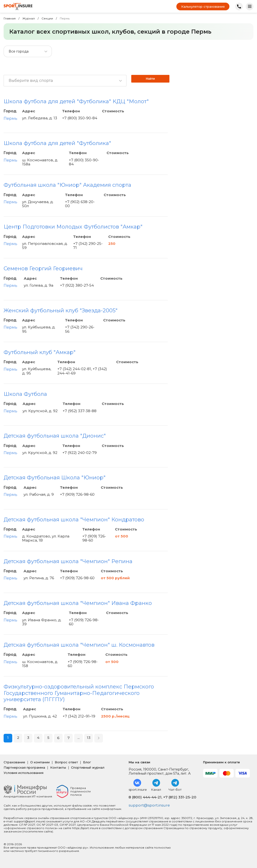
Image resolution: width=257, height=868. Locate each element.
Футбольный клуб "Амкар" (40, 352)
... (79, 738)
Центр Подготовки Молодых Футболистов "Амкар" (73, 227)
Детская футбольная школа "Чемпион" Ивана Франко (78, 603)
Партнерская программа (24, 767)
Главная (10, 18)
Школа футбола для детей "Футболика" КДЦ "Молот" (76, 101)
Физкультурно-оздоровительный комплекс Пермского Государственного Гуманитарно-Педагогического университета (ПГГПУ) (79, 693)
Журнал (29, 18)
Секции (47, 18)
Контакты (58, 767)
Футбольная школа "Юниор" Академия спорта (67, 185)
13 (89, 738)
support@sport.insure (150, 805)
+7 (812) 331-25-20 (180, 797)
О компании (40, 762)
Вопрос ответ (66, 762)
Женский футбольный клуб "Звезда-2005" (61, 310)
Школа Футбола (25, 394)
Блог (87, 762)
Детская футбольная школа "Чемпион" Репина (68, 561)
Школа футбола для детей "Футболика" (57, 143)
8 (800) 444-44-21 (145, 797)
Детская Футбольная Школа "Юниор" (55, 478)
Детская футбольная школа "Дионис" (55, 436)
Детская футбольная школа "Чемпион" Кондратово (74, 520)
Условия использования (24, 773)
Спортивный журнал (88, 767)
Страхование (14, 762)
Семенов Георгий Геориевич (43, 268)
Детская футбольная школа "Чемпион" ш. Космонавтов (79, 645)
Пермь (10, 118)
